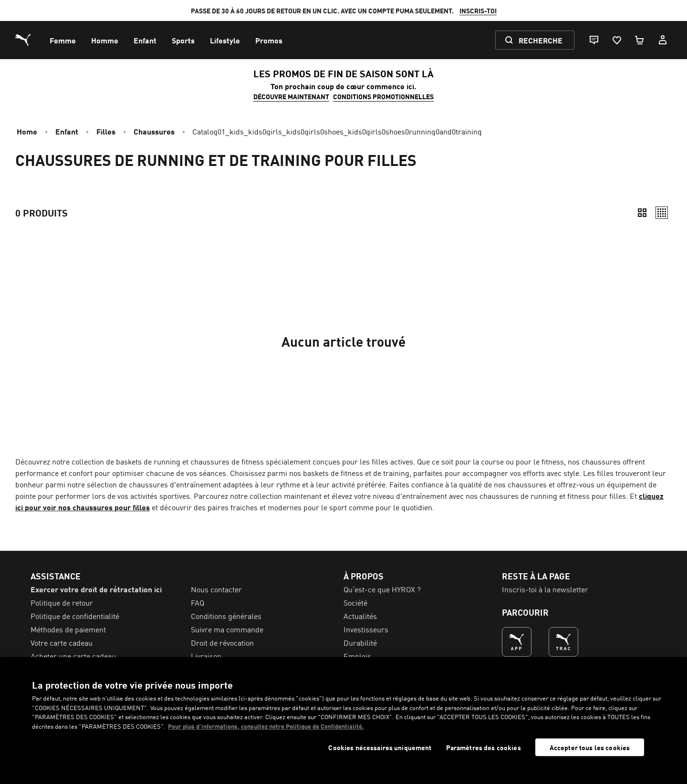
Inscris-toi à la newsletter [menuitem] (545, 589)
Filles (106, 131)
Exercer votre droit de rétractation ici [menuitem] (96, 589)
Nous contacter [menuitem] (216, 589)
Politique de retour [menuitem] (62, 602)
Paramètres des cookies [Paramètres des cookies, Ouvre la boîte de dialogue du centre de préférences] (484, 748)
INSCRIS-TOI (478, 10)
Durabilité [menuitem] (360, 642)
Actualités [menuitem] (360, 616)
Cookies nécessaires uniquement (380, 748)
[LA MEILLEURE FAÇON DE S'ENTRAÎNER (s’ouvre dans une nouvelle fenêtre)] (563, 642)
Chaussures (154, 131)
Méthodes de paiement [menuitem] (68, 629)
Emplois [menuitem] (357, 656)
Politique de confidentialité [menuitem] (75, 616)
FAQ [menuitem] (198, 602)
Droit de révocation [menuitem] (222, 642)
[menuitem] (63, 40)
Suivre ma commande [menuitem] (227, 629)
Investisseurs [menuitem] (366, 629)
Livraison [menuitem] (206, 656)
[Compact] (642, 213)
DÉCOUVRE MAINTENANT (291, 96)
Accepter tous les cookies (590, 747)
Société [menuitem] (355, 602)
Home (27, 131)
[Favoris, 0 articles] (616, 40)
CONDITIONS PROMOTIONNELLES (383, 96)
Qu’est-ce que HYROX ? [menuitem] (382, 589)
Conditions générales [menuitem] (226, 616)
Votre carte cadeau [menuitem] (62, 642)
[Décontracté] (662, 213)
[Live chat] (593, 40)
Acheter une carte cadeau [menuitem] (73, 656)
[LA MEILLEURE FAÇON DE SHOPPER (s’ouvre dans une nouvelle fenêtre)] (517, 642)
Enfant (67, 131)
